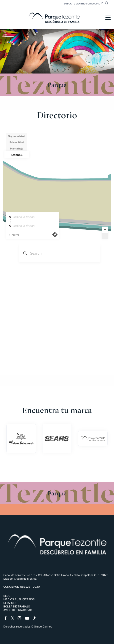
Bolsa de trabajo (17, 606)
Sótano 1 (17, 155)
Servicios (10, 603)
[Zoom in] (105, 230)
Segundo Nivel (17, 136)
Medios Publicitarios (19, 599)
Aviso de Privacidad (18, 610)
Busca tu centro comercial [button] (82, 4)
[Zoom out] (105, 236)
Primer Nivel (17, 142)
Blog (7, 596)
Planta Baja (17, 149)
